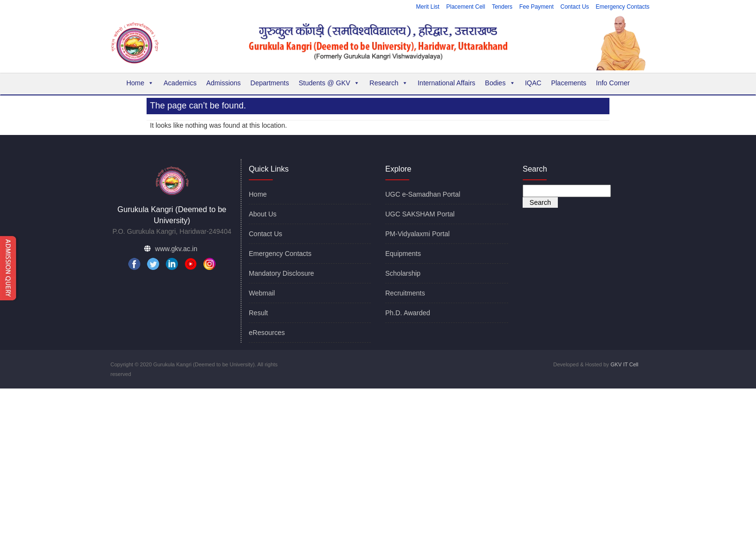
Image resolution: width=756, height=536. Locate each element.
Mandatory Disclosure (281, 273)
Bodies (500, 83)
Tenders (502, 7)
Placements (569, 83)
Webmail (262, 293)
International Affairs (446, 83)
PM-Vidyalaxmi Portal (418, 234)
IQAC (533, 83)
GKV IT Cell (624, 364)
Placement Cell (466, 7)
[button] (150, 83)
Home (140, 83)
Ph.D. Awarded (408, 313)
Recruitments (405, 293)
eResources (267, 333)
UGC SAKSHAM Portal (420, 214)
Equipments (403, 254)
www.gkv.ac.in (176, 249)
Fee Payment (536, 7)
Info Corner (613, 83)
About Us (263, 214)
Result (258, 313)
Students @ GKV (329, 83)
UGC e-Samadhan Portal (423, 194)
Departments (270, 83)
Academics (180, 83)
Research (389, 83)
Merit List (428, 7)
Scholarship (403, 273)
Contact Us (574, 7)
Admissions (224, 83)
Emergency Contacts (623, 7)
